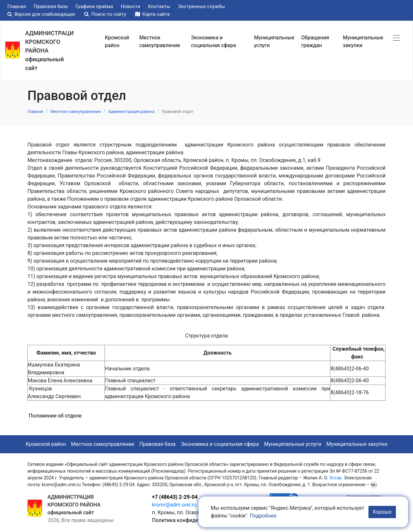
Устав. (336, 478)
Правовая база (51, 6)
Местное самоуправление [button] (159, 41)
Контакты (159, 6)
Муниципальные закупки (357, 444)
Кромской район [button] (117, 41)
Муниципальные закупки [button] (363, 41)
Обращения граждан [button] (315, 41)
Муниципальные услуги (292, 444)
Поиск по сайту (106, 14)
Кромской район (46, 444)
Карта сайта (152, 14)
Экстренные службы (202, 6)
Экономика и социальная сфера (220, 444)
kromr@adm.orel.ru (174, 505)
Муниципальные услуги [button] (274, 41)
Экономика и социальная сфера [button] (214, 41)
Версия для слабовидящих (42, 14)
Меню (88, 42)
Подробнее (263, 516)
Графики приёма (94, 6)
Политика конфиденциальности (191, 520)
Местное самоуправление (103, 444)
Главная (17, 6)
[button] (397, 38)
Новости (130, 6)
